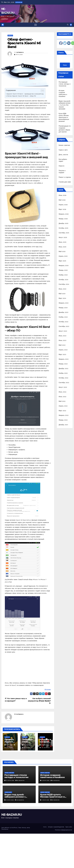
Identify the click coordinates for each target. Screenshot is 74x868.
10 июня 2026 (10, 781)
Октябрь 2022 (63, 378)
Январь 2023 (63, 364)
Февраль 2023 (64, 359)
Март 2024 (62, 298)
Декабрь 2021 (63, 425)
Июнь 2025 (63, 247)
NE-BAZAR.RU (12, 815)
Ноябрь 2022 (63, 373)
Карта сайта (69, 827)
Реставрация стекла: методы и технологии (65, 84)
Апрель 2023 (63, 350)
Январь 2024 (63, 308)
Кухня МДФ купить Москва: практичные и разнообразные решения (64, 117)
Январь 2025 (63, 270)
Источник (48, 689)
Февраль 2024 (64, 303)
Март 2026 (62, 209)
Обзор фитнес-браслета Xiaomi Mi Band (24, 43)
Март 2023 (62, 354)
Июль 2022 (63, 392)
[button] (68, 25)
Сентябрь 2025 (64, 233)
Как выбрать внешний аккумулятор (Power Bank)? (39, 701)
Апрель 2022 (63, 406)
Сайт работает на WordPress (9, 828)
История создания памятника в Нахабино (52, 776)
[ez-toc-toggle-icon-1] (42, 91)
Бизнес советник (64, 145)
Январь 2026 (63, 219)
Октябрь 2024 (63, 280)
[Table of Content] (42, 91)
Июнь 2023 (63, 340)
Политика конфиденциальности (63, 830)
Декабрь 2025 (63, 223)
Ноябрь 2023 (63, 317)
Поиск (61, 53)
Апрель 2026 (63, 205)
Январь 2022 (63, 420)
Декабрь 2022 (63, 369)
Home (45, 827)
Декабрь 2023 (63, 312)
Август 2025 (63, 237)
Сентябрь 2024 (64, 284)
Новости (10, 35)
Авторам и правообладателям (56, 827)
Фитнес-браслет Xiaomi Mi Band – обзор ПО (22, 96)
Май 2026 (62, 200)
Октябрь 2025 (63, 228)
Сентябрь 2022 (64, 383)
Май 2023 (62, 345)
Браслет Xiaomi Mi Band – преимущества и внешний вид (25, 94)
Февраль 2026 (64, 214)
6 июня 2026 (46, 781)
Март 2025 (62, 261)
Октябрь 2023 (63, 322)
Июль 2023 (63, 336)
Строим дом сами (65, 182)
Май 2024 (62, 294)
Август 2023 (63, 331)
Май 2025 (62, 251)
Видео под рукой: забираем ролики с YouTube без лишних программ (65, 105)
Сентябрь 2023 (64, 326)
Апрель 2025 (63, 256)
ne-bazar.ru (20, 52)
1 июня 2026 (46, 800)
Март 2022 (62, 411)
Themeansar (5, 829)
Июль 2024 (63, 289)
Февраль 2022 (64, 415)
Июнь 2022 (63, 397)
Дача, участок (63, 155)
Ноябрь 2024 (63, 275)
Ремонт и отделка (65, 177)
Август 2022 (63, 387)
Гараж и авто (63, 150)
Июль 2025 (63, 242)
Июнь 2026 (63, 195)
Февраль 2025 (64, 266)
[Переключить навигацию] (36, 25)
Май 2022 (62, 401)
